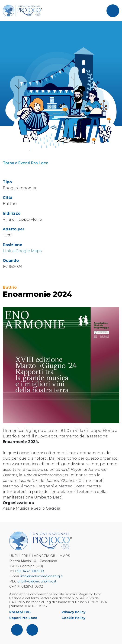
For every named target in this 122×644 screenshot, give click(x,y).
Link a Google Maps (22, 251)
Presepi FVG (20, 612)
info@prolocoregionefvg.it (42, 576)
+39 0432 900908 (29, 571)
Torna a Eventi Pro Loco (26, 163)
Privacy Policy (73, 612)
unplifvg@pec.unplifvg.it (37, 581)
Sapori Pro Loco (23, 618)
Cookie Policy (73, 618)
